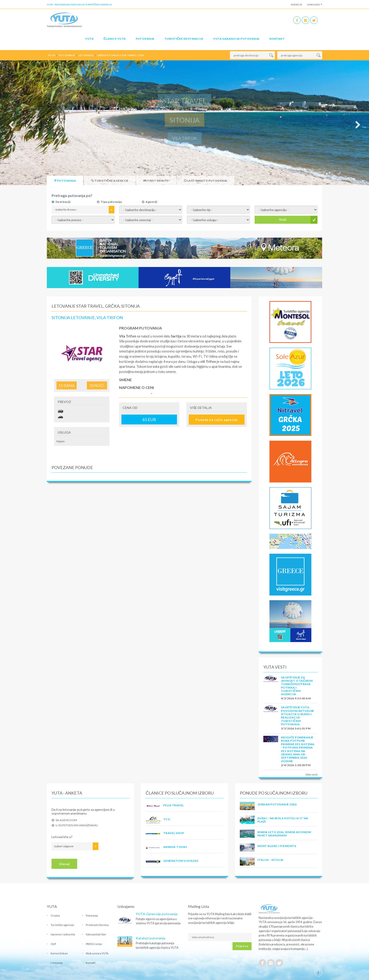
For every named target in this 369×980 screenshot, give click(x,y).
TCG (167, 819)
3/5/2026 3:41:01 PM (296, 728)
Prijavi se (242, 946)
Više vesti (311, 774)
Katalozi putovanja (150, 938)
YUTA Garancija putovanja (157, 914)
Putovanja (145, 39)
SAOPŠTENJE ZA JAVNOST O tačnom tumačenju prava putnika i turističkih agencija (297, 686)
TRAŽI (283, 220)
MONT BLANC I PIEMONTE (277, 846)
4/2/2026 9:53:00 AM (296, 698)
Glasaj (64, 864)
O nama (55, 915)
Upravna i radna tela (63, 934)
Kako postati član (96, 934)
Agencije (297, 4)
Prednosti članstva (97, 925)
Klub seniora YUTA (97, 953)
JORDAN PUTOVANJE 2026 (277, 804)
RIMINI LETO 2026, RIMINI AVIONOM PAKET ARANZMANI (284, 834)
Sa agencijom (66, 820)
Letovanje (57, 963)
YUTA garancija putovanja (236, 39)
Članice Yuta (115, 39)
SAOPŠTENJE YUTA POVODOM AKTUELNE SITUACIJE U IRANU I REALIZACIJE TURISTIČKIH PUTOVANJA (298, 716)
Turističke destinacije (184, 39)
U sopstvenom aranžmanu (77, 825)
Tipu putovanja (111, 202)
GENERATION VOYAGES (181, 861)
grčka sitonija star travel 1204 (120, 55)
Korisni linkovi (59, 953)
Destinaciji (63, 202)
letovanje (86, 55)
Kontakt (277, 39)
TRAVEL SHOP (174, 833)
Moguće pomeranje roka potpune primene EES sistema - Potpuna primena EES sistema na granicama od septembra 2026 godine (298, 749)
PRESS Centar (94, 944)
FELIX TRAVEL (174, 805)
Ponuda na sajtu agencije (217, 420)
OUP (53, 944)
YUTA (89, 39)
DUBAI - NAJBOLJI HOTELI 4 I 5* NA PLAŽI (283, 820)
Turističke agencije (62, 925)
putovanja (67, 55)
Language (313, 4)
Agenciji (151, 202)
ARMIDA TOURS (175, 847)
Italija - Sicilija (271, 860)
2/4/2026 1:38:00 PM (296, 765)
